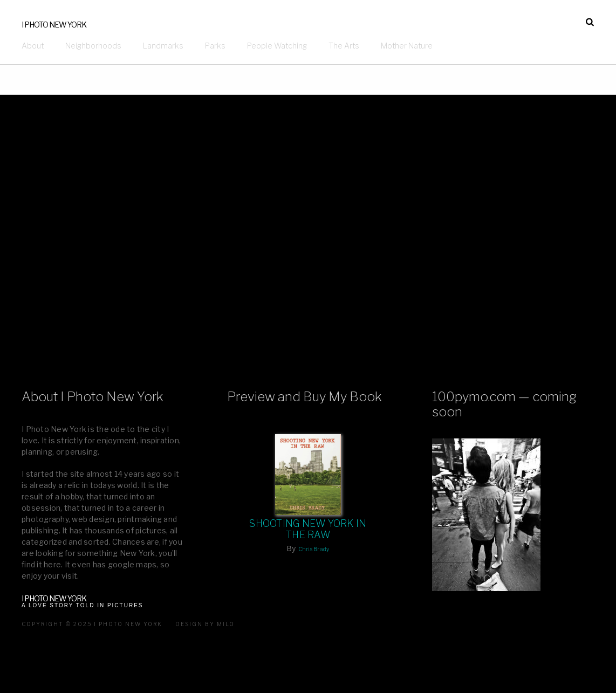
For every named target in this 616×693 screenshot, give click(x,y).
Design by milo (205, 624)
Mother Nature (407, 46)
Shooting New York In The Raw (308, 529)
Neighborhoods (93, 46)
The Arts (344, 46)
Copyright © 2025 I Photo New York (92, 624)
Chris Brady (314, 549)
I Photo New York (54, 25)
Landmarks (163, 46)
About (33, 46)
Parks (215, 46)
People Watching (277, 46)
